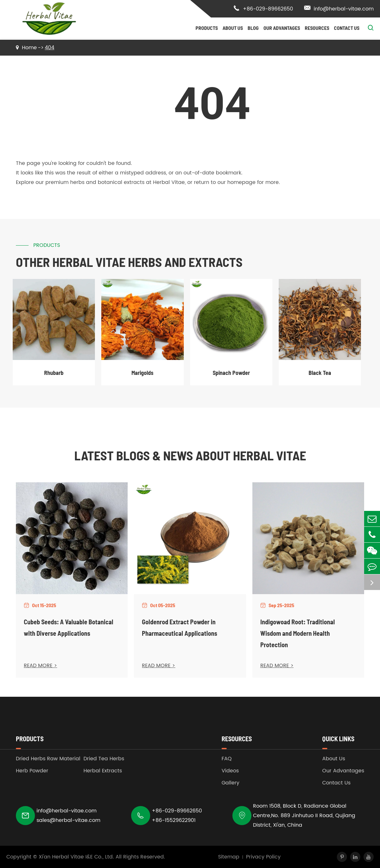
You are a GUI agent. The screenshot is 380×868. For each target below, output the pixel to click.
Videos (230, 771)
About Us (233, 28)
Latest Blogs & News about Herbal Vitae (190, 455)
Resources (317, 28)
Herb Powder (32, 771)
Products (207, 28)
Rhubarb (54, 373)
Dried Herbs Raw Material (48, 759)
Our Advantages (282, 28)
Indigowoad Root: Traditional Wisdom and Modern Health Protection (298, 633)
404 (50, 48)
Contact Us (347, 28)
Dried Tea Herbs (104, 759)
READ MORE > (40, 666)
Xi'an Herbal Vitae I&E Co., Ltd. (76, 857)
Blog (253, 28)
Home (29, 48)
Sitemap (229, 857)
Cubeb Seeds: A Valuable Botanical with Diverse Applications (69, 627)
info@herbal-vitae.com (339, 9)
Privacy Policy (263, 857)
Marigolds (142, 373)
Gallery (230, 783)
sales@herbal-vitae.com (68, 820)
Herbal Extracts (103, 771)
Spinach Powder (231, 373)
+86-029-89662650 (263, 9)
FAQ (227, 759)
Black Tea (320, 373)
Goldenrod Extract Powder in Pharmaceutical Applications (180, 627)
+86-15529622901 (174, 820)
